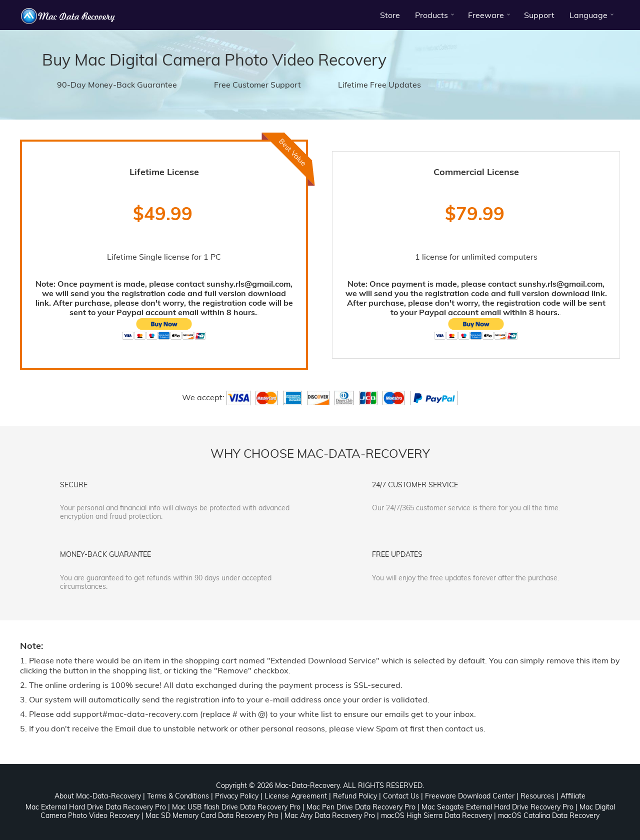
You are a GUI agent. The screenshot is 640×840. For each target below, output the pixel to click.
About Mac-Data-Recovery (98, 796)
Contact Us (401, 796)
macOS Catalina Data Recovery (549, 815)
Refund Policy (355, 796)
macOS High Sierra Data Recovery (436, 815)
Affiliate (573, 796)
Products (431, 15)
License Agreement (296, 796)
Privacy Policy (237, 796)
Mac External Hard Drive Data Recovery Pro (96, 807)
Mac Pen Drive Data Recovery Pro (361, 807)
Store (390, 15)
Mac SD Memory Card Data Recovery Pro (212, 815)
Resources (537, 796)
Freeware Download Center (470, 796)
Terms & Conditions (178, 796)
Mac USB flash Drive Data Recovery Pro (236, 807)
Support (539, 15)
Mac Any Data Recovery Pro (330, 815)
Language (588, 15)
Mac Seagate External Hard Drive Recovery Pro (497, 807)
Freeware (486, 15)
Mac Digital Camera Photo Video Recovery (230, 60)
